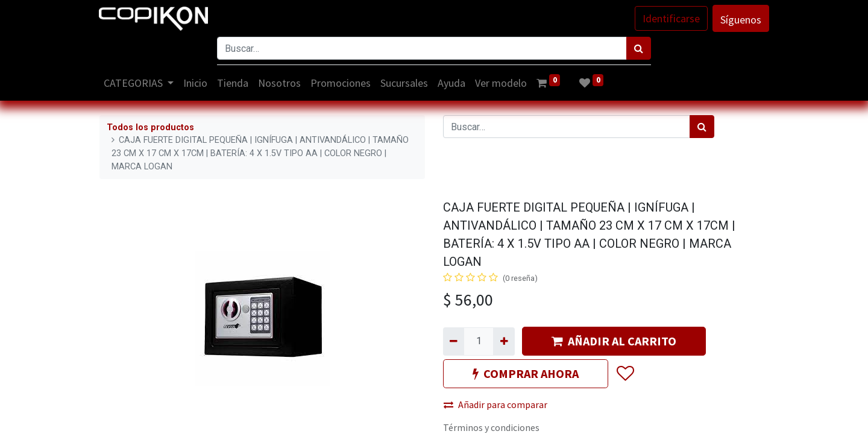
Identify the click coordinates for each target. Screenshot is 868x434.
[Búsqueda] (639, 48)
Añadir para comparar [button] (495, 404)
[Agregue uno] (504, 341)
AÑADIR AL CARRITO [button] (614, 341)
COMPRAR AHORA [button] (526, 373)
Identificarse (671, 18)
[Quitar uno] (454, 341)
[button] (625, 374)
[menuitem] (197, 83)
